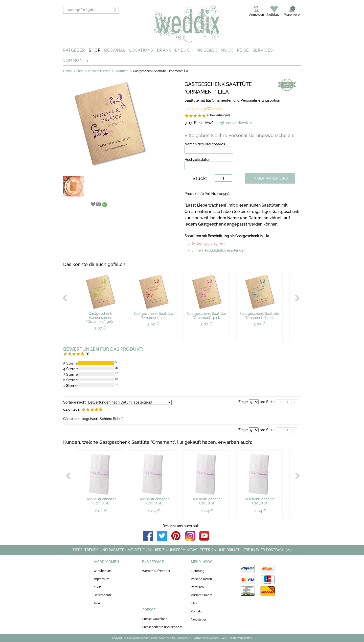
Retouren (197, 587)
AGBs (97, 587)
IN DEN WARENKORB (270, 178)
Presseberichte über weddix (162, 627)
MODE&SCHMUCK (215, 50)
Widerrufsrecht (202, 595)
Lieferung (198, 571)
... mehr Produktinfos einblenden (219, 250)
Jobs (97, 603)
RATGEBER (74, 50)
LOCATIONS (141, 50)
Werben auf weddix (156, 571)
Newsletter (199, 619)
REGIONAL (115, 50)
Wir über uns (103, 571)
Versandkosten (201, 579)
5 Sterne (71, 363)
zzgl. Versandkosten (235, 123)
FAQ (194, 603)
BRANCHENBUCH (175, 50)
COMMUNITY (76, 60)
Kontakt (196, 611)
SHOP (95, 50)
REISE (243, 50)
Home (67, 71)
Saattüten (122, 71)
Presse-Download (155, 619)
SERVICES (263, 50)
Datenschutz (103, 595)
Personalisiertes (99, 71)
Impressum (101, 579)
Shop (80, 71)
